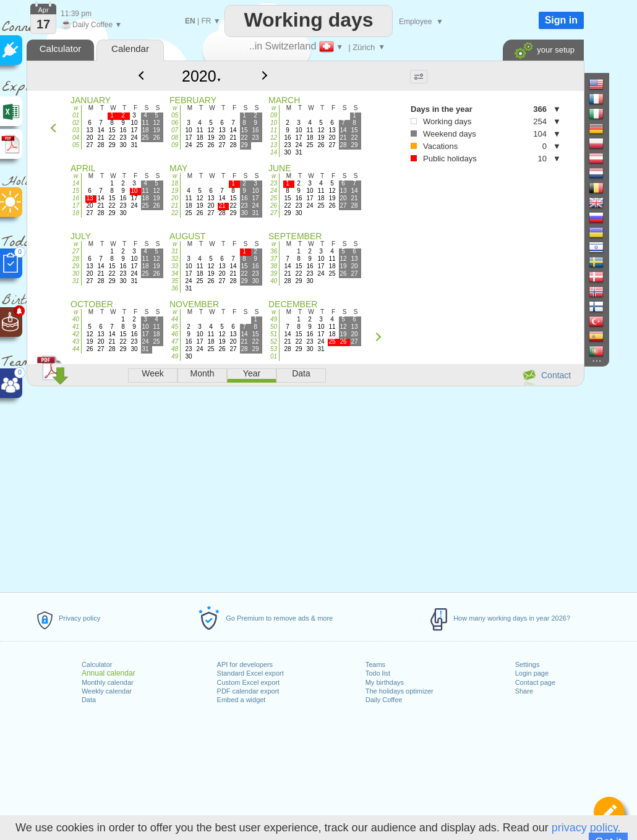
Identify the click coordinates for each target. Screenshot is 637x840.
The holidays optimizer (400, 691)
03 (76, 130)
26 (274, 206)
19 (175, 191)
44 (76, 349)
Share (524, 691)
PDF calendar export (248, 691)
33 (175, 266)
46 (175, 334)
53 (274, 349)
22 (175, 213)
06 (175, 123)
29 (76, 266)
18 (76, 213)
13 (274, 145)
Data (89, 700)
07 (175, 130)
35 (175, 281)
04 (76, 138)
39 (274, 274)
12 (274, 138)
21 (175, 206)
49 (175, 356)
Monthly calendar (108, 682)
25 (274, 198)
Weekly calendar (107, 691)
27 (274, 213)
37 (274, 259)
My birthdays (385, 682)
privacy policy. (586, 828)
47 (175, 342)
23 (274, 183)
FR (206, 21)
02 (76, 123)
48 (175, 349)
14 (274, 152)
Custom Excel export (248, 682)
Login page (532, 673)
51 (274, 334)
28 (76, 259)
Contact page (535, 682)
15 (76, 191)
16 (76, 198)
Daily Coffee (384, 700)
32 (175, 259)
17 (76, 206)
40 (274, 281)
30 (76, 274)
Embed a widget (242, 700)
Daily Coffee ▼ (91, 25)
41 (76, 327)
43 (76, 342)
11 (274, 130)
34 (175, 274)
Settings (528, 664)
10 (274, 123)
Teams (375, 664)
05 (76, 145)
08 (175, 138)
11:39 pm (76, 14)
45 (175, 327)
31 (76, 281)
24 (274, 191)
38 (274, 266)
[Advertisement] (305, 487)
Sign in (561, 20)
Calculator (97, 664)
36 (175, 288)
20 (175, 198)
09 (175, 145)
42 (76, 334)
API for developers (245, 664)
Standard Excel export (250, 673)
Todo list (378, 673)
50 (274, 327)
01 (76, 115)
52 (274, 342)
